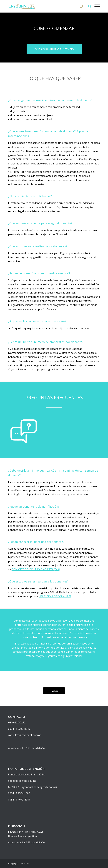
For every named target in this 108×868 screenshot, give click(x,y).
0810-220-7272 (65, 621)
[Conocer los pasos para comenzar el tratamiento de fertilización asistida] (54, 49)
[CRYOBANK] (45, 6)
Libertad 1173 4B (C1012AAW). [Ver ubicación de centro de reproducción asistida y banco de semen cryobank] (26, 832)
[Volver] (54, 691)
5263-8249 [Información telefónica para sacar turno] (48, 621)
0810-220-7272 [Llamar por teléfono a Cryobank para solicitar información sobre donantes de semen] (17, 722)
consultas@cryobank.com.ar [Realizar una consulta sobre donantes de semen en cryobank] (24, 735)
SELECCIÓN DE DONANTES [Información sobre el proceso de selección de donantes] (55, 596)
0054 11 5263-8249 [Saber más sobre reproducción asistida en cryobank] (19, 729)
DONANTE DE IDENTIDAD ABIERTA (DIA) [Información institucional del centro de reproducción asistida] (36, 569)
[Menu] (96, 6)
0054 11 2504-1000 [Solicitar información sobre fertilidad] (19, 793)
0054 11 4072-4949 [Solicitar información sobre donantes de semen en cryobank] (19, 800)
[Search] (88, 6)
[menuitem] (88, 6)
